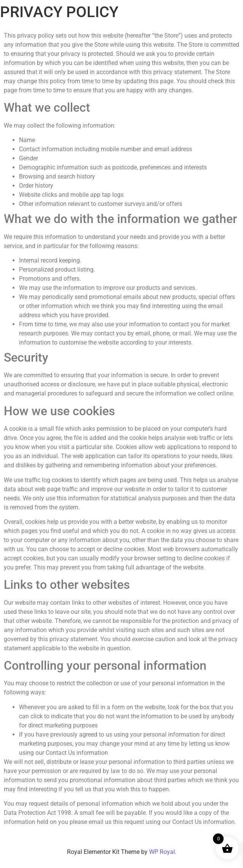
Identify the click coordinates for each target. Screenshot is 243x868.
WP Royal (162, 852)
